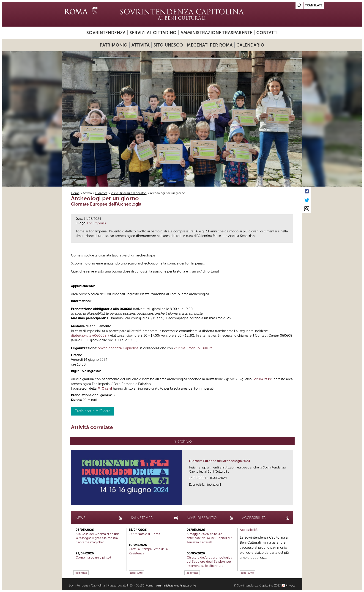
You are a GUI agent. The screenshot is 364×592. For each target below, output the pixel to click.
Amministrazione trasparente (216, 33)
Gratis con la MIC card (92, 411)
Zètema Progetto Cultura (193, 348)
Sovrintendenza (106, 33)
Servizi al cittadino (153, 33)
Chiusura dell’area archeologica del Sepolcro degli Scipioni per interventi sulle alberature (209, 562)
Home (75, 193)
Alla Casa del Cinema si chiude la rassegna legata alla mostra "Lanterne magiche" (98, 538)
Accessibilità (249, 530)
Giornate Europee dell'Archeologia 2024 (220, 461)
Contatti (267, 33)
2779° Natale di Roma (144, 534)
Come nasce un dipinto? (93, 558)
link (291, 500)
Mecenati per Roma (210, 45)
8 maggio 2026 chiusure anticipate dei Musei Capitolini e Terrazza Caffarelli (210, 538)
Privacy (291, 585)
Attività (141, 45)
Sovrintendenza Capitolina (118, 348)
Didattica (101, 193)
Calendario (250, 45)
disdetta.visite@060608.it (90, 336)
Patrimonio (114, 45)
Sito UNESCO (168, 45)
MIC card (105, 388)
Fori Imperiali (96, 223)
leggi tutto (81, 573)
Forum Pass (262, 379)
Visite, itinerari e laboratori (129, 193)
